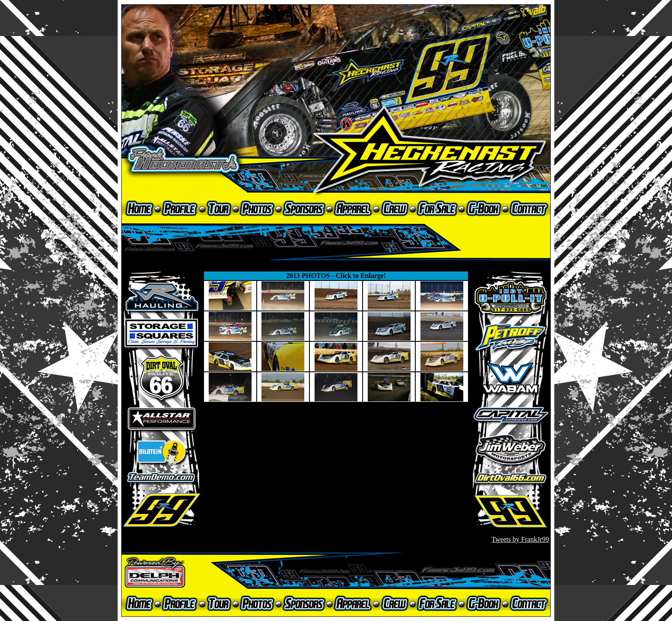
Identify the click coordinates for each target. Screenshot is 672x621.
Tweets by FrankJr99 (520, 539)
